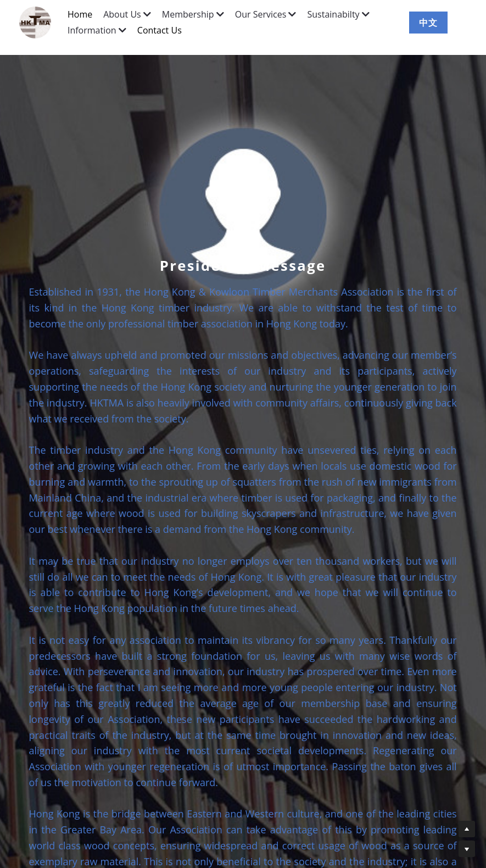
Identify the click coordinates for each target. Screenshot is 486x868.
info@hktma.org (276, 841)
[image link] (41, 22)
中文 (428, 23)
